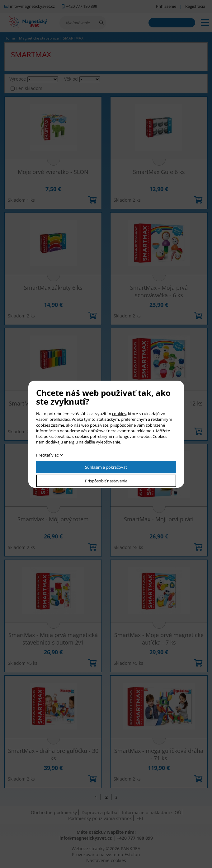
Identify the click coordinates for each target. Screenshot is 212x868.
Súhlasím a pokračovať (106, 467)
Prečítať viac (47, 455)
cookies (119, 414)
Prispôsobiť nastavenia (106, 481)
